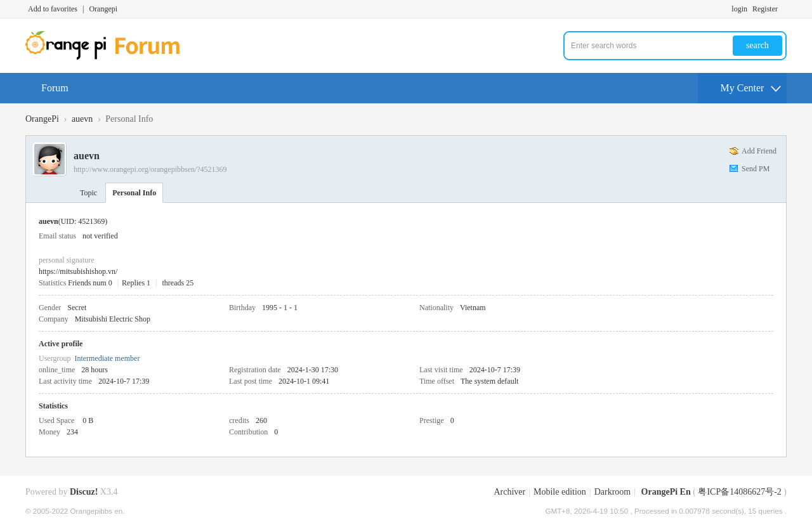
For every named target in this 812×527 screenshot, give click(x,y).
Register (765, 9)
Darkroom (613, 492)
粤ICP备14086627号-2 (739, 492)
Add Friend (759, 151)
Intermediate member (107, 358)
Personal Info (134, 193)
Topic (88, 193)
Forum (55, 88)
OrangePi (42, 119)
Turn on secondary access (783, 9)
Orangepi (103, 9)
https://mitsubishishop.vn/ (78, 271)
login (739, 9)
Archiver (509, 492)
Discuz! (84, 492)
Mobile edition (560, 492)
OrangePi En (666, 492)
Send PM (756, 169)
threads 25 (178, 283)
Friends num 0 (90, 283)
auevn (82, 119)
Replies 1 (136, 283)
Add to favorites (53, 9)
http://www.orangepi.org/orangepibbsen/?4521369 (150, 169)
